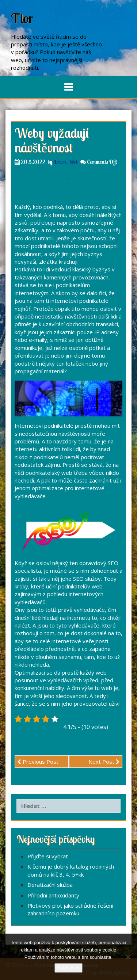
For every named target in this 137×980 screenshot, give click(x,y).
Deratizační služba (50, 885)
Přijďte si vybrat (48, 856)
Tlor (22, 18)
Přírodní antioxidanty (53, 895)
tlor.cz (60, 162)
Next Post (104, 762)
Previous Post (38, 762)
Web (73, 162)
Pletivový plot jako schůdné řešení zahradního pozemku (70, 909)
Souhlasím (68, 968)
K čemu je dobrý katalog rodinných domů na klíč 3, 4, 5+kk (71, 870)
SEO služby (87, 579)
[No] (128, 957)
